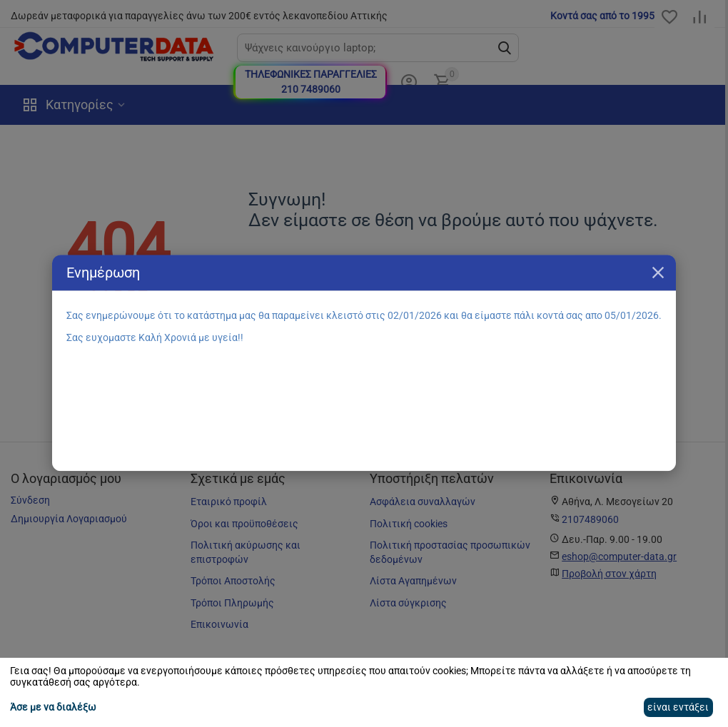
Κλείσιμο (658, 273)
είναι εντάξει (678, 707)
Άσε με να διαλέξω (53, 707)
